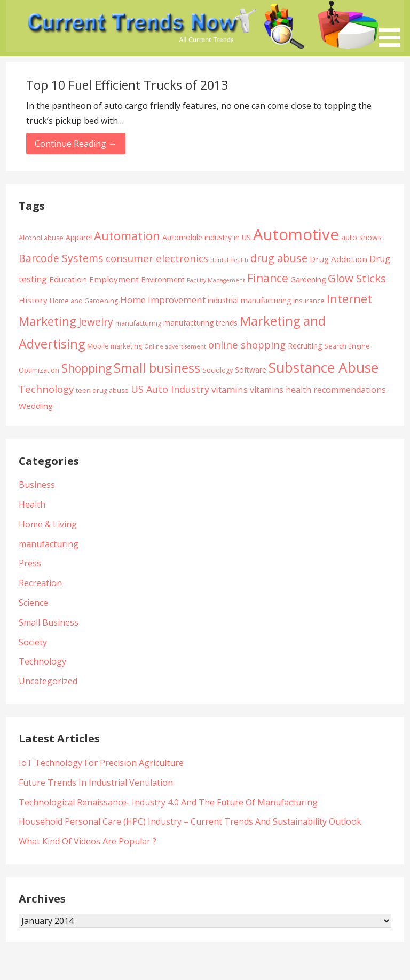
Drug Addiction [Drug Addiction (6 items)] (338, 259)
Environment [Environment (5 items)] (163, 279)
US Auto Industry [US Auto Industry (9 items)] (170, 389)
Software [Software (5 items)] (251, 370)
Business (37, 485)
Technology (42, 661)
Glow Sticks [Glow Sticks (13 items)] (357, 278)
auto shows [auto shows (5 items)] (361, 237)
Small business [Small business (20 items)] (157, 368)
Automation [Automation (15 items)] (127, 236)
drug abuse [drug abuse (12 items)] (279, 258)
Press (30, 563)
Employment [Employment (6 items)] (114, 279)
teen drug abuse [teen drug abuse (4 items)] (102, 390)
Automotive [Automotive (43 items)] (296, 234)
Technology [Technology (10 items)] (46, 389)
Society (33, 642)
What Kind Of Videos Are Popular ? (88, 841)
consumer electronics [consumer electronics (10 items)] (157, 258)
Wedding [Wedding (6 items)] (36, 406)
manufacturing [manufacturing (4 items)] (138, 323)
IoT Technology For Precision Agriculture (101, 763)
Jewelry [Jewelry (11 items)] (96, 322)
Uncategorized (48, 681)
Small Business (49, 622)
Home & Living (48, 524)
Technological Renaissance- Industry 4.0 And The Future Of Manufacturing (168, 802)
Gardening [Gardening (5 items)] (308, 279)
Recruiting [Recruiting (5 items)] (305, 346)
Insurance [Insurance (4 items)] (309, 301)
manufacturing (49, 544)
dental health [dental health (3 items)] (229, 260)
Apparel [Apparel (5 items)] (79, 237)
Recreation (40, 583)
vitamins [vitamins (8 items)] (230, 389)
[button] (393, 25)
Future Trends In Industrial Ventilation (96, 783)
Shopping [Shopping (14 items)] (86, 368)
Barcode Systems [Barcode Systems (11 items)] (61, 258)
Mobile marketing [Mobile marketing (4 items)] (115, 346)
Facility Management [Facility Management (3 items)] (216, 280)
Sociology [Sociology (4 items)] (218, 370)
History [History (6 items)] (33, 300)
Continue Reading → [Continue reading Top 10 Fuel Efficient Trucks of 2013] (76, 144)
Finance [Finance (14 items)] (268, 278)
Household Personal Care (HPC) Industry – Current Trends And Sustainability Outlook (190, 821)
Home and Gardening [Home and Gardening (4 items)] (84, 301)
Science (33, 603)
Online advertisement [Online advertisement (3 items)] (175, 346)
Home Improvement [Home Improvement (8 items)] (163, 300)
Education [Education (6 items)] (68, 279)
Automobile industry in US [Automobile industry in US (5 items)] (207, 237)
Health (32, 504)
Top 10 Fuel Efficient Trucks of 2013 (127, 85)
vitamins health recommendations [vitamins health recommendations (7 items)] (318, 390)
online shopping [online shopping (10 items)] (247, 345)
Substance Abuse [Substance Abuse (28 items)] (324, 367)
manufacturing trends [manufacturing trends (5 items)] (200, 323)
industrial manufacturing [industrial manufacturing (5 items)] (249, 300)
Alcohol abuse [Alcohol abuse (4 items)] (41, 238)
